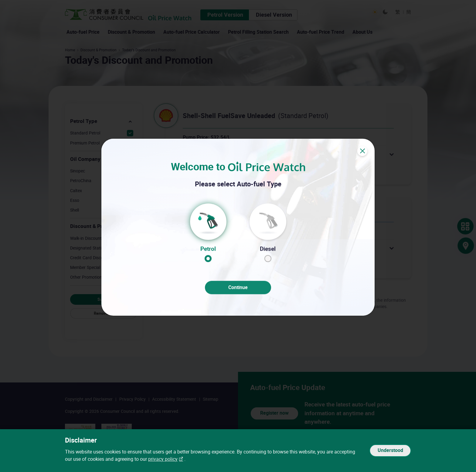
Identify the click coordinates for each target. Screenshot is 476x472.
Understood (390, 451)
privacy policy (163, 459)
